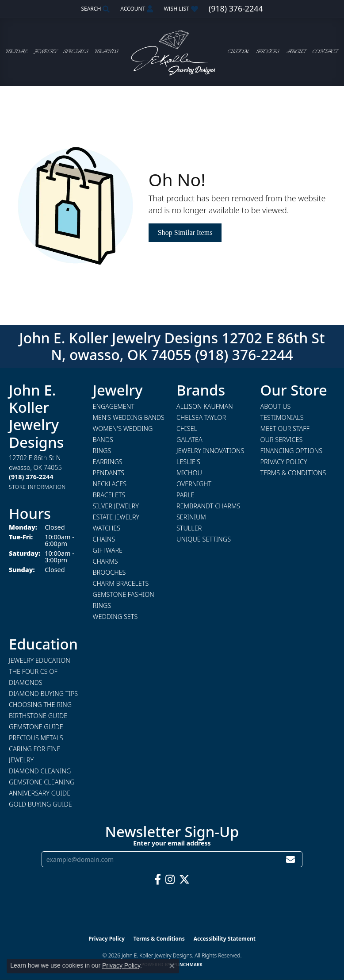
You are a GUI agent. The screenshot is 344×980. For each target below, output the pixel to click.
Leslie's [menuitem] (188, 462)
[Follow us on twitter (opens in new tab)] (184, 880)
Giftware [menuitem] (108, 550)
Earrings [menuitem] (108, 462)
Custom (238, 52)
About (296, 52)
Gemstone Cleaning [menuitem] (42, 782)
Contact (325, 52)
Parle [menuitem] (185, 495)
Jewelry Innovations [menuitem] (210, 451)
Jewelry (46, 52)
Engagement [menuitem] (114, 406)
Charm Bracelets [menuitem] (121, 583)
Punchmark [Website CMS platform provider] (188, 965)
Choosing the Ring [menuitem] (40, 705)
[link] (236, 9)
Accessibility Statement (225, 939)
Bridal (17, 52)
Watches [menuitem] (107, 528)
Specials (76, 52)
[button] (94, 9)
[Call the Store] (31, 477)
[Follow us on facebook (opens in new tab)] (158, 880)
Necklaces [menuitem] (110, 484)
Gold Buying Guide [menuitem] (40, 804)
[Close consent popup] (172, 966)
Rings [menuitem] (102, 451)
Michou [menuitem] (189, 473)
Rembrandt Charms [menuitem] (208, 506)
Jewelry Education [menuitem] (40, 660)
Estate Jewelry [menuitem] (116, 517)
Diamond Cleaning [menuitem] (40, 771)
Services (268, 52)
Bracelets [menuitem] (109, 495)
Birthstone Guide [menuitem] (38, 716)
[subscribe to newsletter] (290, 859)
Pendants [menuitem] (109, 473)
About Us (276, 406)
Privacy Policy (284, 462)
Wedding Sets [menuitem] (115, 617)
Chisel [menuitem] (187, 429)
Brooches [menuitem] (109, 572)
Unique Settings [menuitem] (204, 539)
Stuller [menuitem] (189, 528)
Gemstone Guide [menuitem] (36, 727)
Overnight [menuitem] (194, 484)
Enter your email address (172, 843)
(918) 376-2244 (244, 355)
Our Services (282, 440)
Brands (106, 52)
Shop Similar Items (185, 233)
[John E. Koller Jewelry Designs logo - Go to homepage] (172, 52)
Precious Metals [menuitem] (36, 738)
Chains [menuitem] (104, 539)
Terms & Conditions (293, 473)
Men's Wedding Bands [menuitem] (129, 417)
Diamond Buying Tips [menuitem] (43, 694)
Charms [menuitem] (105, 561)
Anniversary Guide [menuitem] (40, 793)
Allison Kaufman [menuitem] (205, 406)
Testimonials (282, 417)
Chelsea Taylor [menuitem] (201, 417)
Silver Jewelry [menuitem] (116, 506)
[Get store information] (37, 487)
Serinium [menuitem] (191, 517)
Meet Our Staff (285, 429)
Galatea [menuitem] (189, 440)
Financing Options (292, 451)
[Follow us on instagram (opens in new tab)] (170, 880)
